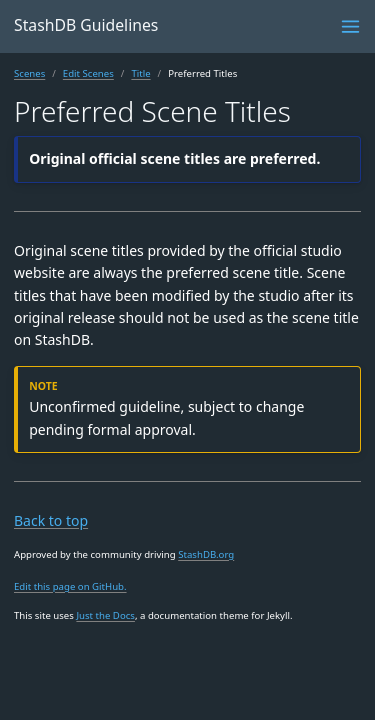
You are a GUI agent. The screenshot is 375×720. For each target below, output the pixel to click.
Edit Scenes (88, 73)
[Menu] (350, 26)
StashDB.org (206, 554)
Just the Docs (105, 615)
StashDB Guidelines (86, 25)
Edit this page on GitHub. (70, 586)
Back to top (51, 520)
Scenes (29, 73)
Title (140, 73)
